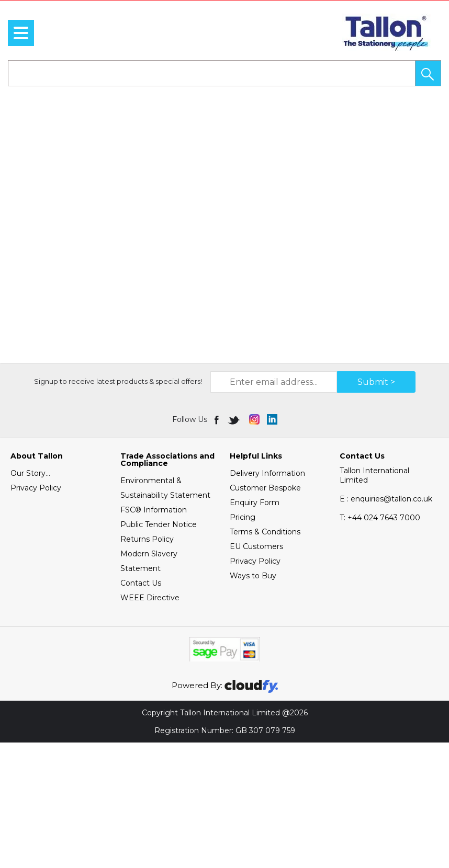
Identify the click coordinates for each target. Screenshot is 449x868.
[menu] (21, 33)
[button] (428, 73)
